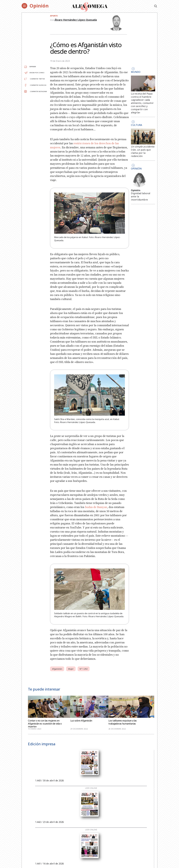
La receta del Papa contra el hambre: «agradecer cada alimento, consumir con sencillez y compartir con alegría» (142, 103)
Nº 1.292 (84, 669)
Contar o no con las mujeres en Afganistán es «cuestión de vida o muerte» (45, 723)
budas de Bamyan (96, 507)
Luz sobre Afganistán (81, 721)
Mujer (71, 669)
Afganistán (57, 669)
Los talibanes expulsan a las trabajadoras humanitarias (122, 722)
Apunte (54, 16)
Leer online (91, 788)
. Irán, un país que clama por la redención (143, 151)
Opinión (39, 6)
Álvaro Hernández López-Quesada (76, 20)
